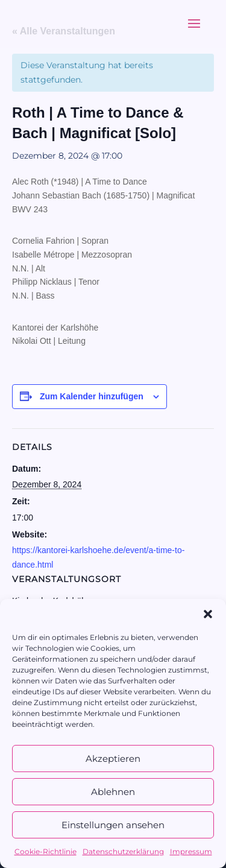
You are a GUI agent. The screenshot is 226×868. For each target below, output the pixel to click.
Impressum (191, 851)
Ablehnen (113, 792)
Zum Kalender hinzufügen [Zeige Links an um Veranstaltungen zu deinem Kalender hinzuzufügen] (92, 396)
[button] (208, 614)
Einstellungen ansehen (113, 825)
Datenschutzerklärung (123, 851)
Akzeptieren (113, 759)
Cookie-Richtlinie (46, 851)
